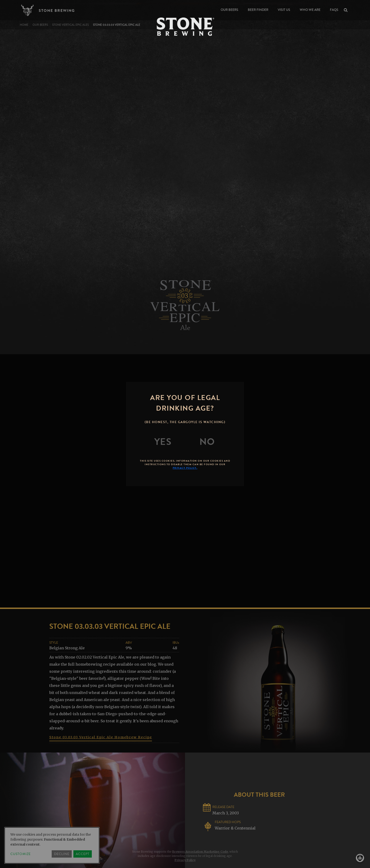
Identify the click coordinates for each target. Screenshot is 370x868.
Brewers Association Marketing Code (200, 852)
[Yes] (163, 442)
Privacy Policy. (185, 468)
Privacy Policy (185, 860)
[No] (207, 442)
